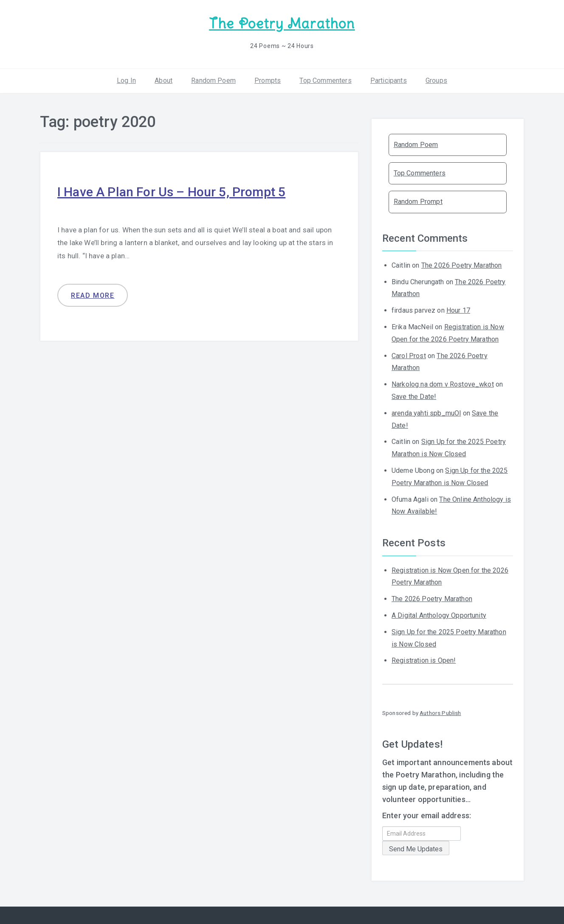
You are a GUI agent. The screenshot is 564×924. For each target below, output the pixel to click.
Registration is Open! (424, 660)
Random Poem (213, 81)
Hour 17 (458, 310)
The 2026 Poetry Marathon (462, 265)
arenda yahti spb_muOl (426, 413)
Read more (93, 295)
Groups (436, 81)
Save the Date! (414, 397)
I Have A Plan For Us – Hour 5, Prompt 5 (171, 192)
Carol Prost (409, 356)
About (164, 81)
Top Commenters (325, 81)
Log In (126, 81)
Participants (389, 81)
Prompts (268, 81)
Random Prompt (418, 202)
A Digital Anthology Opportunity (439, 615)
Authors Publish (440, 713)
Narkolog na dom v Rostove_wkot (443, 384)
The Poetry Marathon (282, 24)
